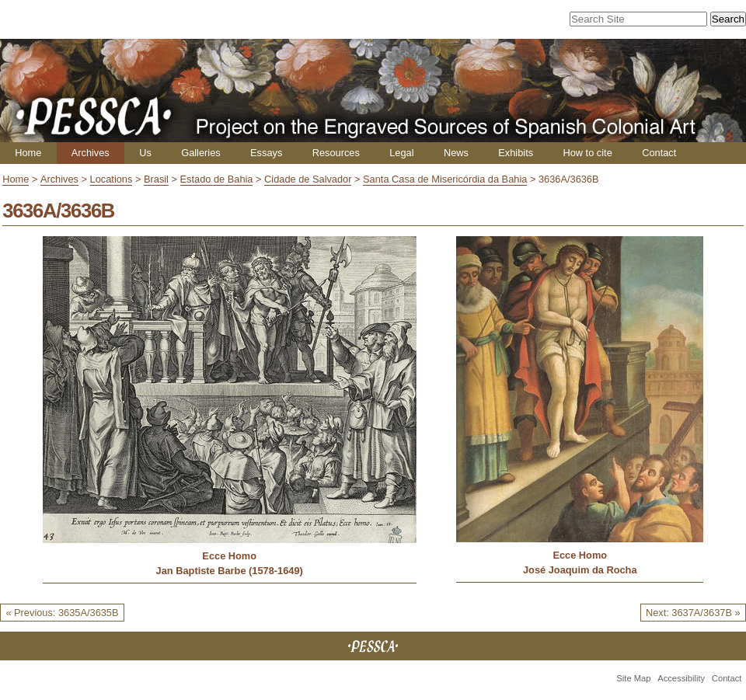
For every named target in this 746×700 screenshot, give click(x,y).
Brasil (156, 179)
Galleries (201, 153)
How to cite (587, 153)
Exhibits (516, 153)
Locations (112, 179)
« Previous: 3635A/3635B (62, 613)
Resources (336, 153)
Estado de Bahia (217, 179)
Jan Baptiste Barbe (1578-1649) (230, 571)
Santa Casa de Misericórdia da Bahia (445, 179)
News (456, 153)
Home (28, 153)
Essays (266, 153)
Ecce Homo (229, 556)
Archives (91, 153)
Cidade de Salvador (308, 179)
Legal (401, 153)
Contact (659, 153)
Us (145, 153)
